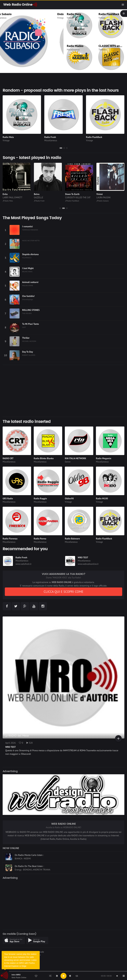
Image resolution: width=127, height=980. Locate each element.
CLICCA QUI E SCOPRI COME (63, 592)
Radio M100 (102, 498)
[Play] (63, 976)
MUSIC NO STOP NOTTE (31, 241)
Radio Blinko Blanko (44, 458)
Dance (68, 462)
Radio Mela (74, 14)
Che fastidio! (28, 296)
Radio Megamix (104, 458)
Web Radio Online (19, 978)
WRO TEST (83, 557)
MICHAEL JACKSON (29, 341)
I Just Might (28, 268)
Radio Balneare (72, 539)
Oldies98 (69, 498)
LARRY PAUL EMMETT (12, 198)
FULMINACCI (27, 258)
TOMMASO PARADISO (30, 230)
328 (30, 743)
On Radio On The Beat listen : (29, 869)
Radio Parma (40, 539)
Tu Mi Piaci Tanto (31, 324)
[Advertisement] (63, 391)
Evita (5, 194)
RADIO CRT (8, 458)
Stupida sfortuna (30, 254)
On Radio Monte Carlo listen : (29, 858)
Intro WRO (16, 975)
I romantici (27, 226)
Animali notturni (30, 282)
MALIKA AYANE (28, 285)
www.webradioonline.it (88, 564)
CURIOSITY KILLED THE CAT (78, 198)
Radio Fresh (50, 137)
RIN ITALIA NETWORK (75, 458)
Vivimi (100, 194)
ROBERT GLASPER (29, 355)
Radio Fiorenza (10, 539)
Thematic (103, 50)
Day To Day (28, 352)
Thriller (26, 338)
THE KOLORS (27, 313)
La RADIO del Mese (17, 736)
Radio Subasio (12, 14)
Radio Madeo (75, 46)
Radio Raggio (40, 498)
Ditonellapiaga (28, 299)
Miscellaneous (10, 18)
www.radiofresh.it (23, 564)
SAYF (24, 327)
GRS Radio (8, 498)
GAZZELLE (39, 198)
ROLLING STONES (31, 310)
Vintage (70, 18)
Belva (37, 194)
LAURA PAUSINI (103, 198)
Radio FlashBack (109, 14)
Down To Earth (72, 194)
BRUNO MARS (27, 272)
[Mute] (117, 976)
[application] (63, 976)
